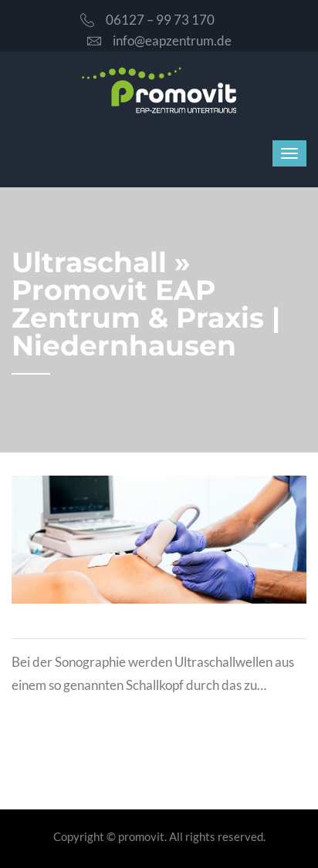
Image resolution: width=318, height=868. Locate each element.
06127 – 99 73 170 (147, 20)
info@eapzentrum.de (159, 40)
